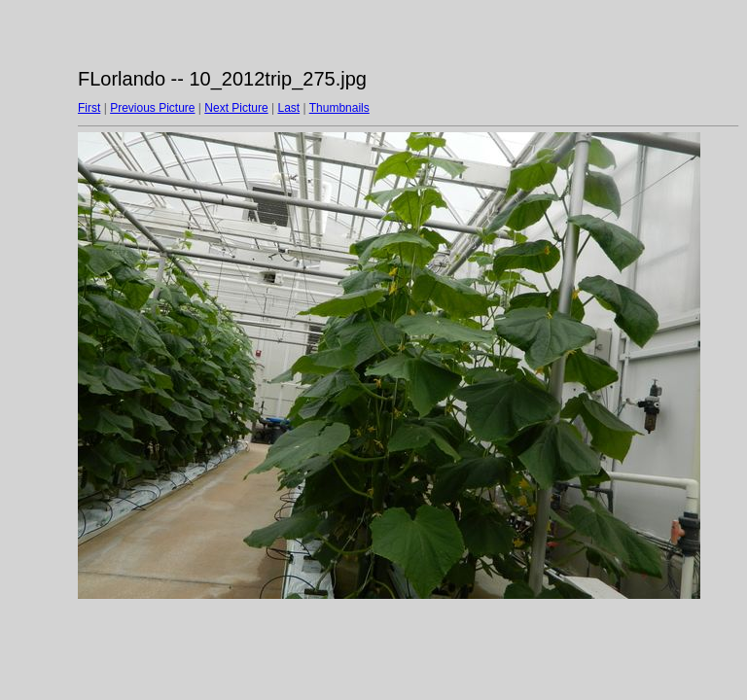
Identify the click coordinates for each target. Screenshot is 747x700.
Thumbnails (339, 108)
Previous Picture (152, 108)
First (89, 108)
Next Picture (236, 108)
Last (288, 108)
